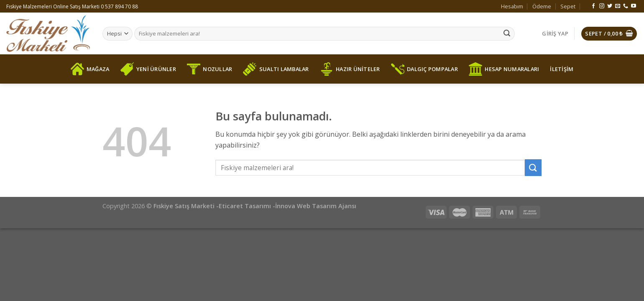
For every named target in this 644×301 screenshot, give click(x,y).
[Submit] (507, 34)
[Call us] (626, 6)
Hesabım (512, 6)
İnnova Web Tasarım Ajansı (316, 206)
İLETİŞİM (562, 69)
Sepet (568, 6)
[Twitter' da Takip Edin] (610, 6)
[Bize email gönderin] (618, 6)
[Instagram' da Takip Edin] (602, 6)
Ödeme (542, 6)
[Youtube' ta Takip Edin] (634, 6)
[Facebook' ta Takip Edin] (593, 6)
